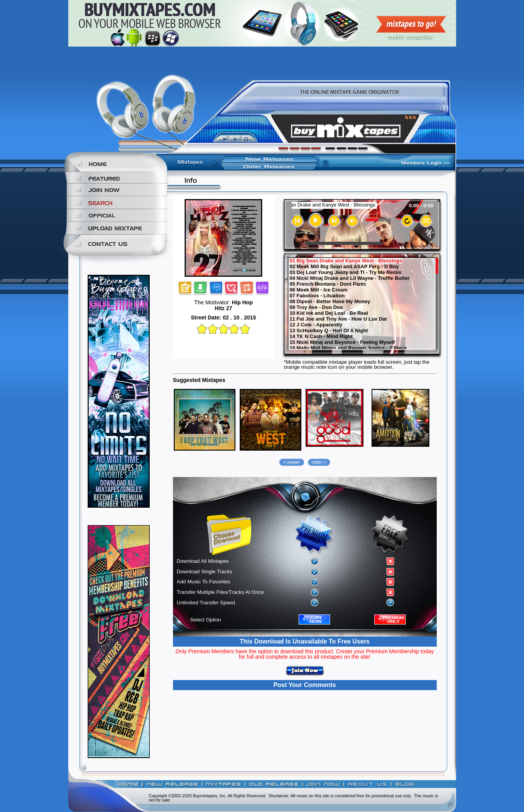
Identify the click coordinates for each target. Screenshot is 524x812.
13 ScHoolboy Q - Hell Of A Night (329, 331)
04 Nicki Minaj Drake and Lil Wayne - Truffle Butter (350, 278)
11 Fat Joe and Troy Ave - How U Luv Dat (338, 319)
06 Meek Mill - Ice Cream (319, 290)
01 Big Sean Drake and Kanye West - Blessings (346, 261)
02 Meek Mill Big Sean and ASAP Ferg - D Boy (344, 267)
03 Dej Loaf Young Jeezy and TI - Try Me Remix (346, 272)
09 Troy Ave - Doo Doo (316, 307)
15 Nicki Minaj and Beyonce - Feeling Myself (342, 342)
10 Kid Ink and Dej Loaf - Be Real (329, 313)
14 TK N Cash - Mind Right (321, 337)
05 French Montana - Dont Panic (328, 284)
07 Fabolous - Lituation (317, 296)
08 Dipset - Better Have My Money (330, 302)
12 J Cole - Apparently (316, 325)
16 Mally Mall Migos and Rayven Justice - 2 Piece (348, 348)
